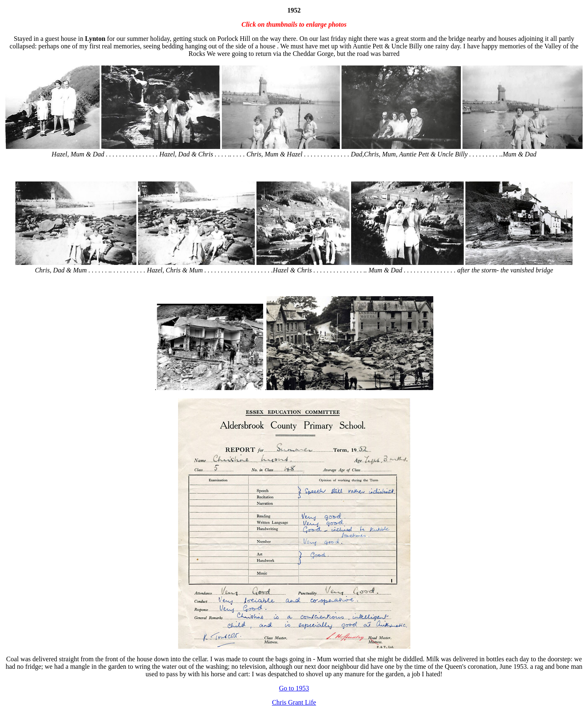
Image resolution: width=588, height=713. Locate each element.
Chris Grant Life (294, 702)
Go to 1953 (294, 688)
